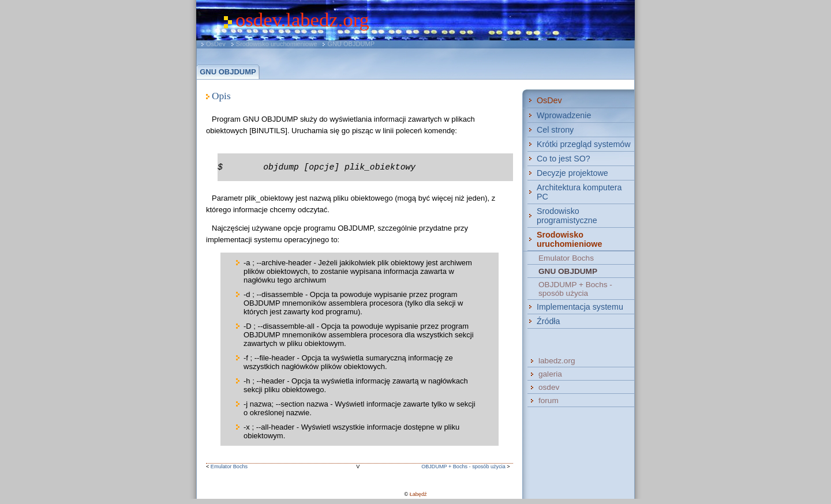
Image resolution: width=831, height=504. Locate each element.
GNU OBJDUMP (351, 44)
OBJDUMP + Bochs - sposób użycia (463, 467)
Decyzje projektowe (572, 173)
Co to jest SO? (564, 159)
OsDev (216, 44)
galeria (550, 374)
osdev (549, 387)
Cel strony (555, 130)
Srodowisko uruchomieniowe (277, 44)
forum (549, 400)
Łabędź (418, 494)
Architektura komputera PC (579, 192)
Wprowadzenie (564, 115)
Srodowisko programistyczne (567, 216)
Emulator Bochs (229, 467)
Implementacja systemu (580, 307)
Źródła (548, 321)
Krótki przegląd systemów (584, 144)
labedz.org (557, 361)
